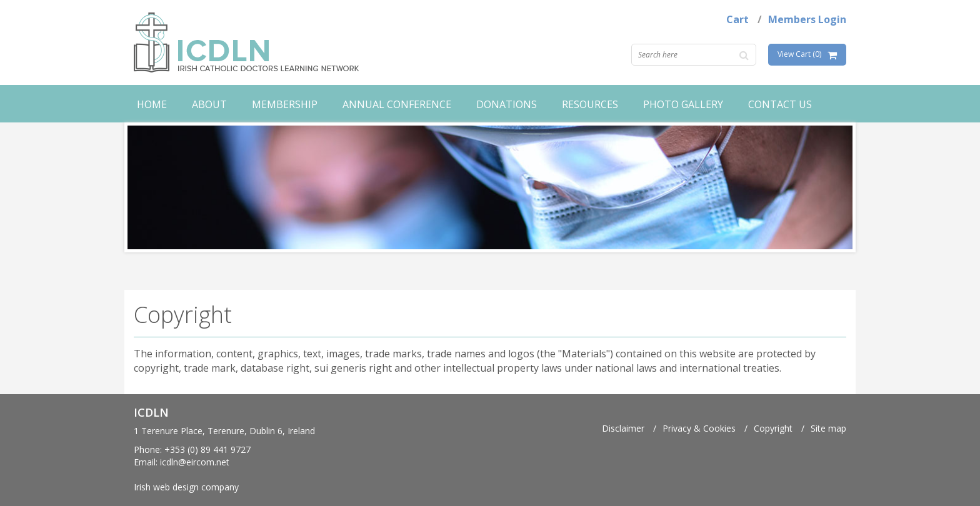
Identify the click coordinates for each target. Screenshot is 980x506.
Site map (828, 428)
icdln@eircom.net (195, 462)
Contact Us (780, 104)
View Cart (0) (799, 54)
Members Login (807, 19)
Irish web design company (186, 487)
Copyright (773, 428)
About (209, 104)
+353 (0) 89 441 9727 (207, 449)
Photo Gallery (683, 104)
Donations (507, 104)
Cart (737, 19)
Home (152, 104)
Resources (590, 104)
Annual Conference (397, 104)
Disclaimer (623, 428)
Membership (285, 104)
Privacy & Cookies (699, 428)
